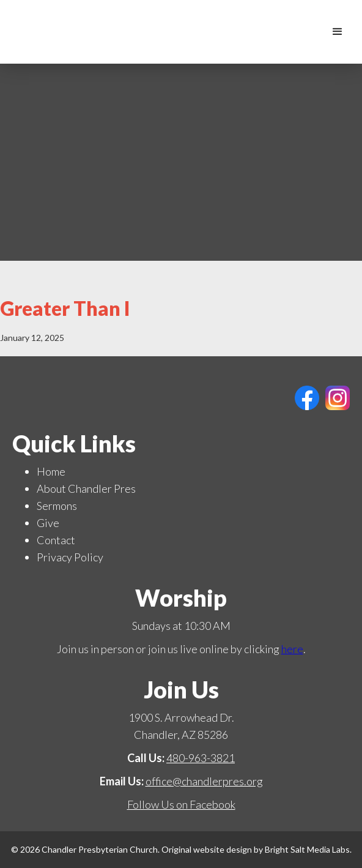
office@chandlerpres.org (204, 781)
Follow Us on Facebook (181, 804)
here (292, 649)
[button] (338, 32)
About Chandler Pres (86, 488)
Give (48, 523)
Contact (56, 540)
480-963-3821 (201, 758)
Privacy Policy (70, 557)
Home (51, 471)
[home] (316, 32)
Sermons (57, 506)
